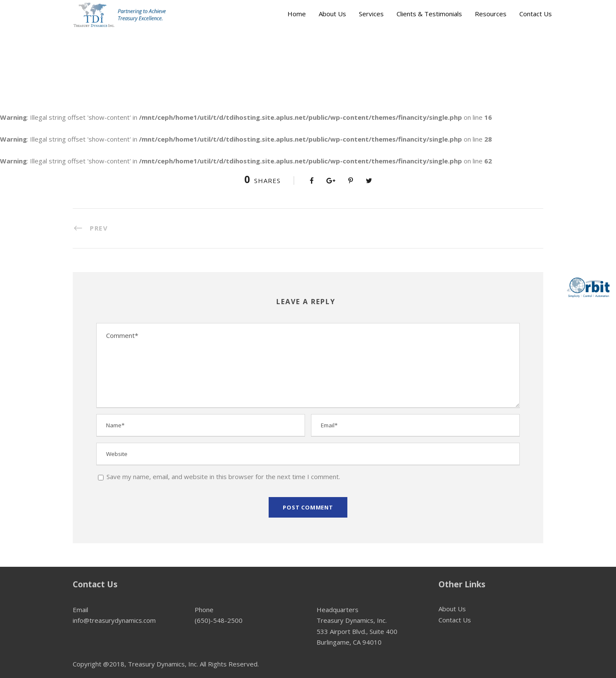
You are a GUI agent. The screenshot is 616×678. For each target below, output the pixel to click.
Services (371, 14)
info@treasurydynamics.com (114, 620)
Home (297, 14)
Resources (491, 14)
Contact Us (536, 14)
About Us (332, 14)
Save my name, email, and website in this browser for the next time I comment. (223, 477)
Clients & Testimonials (429, 14)
